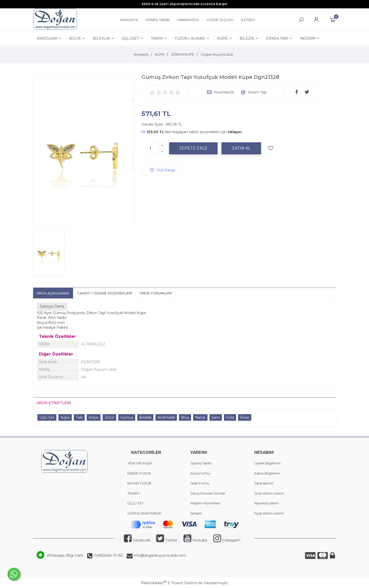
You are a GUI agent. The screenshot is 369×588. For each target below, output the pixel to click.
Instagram (227, 540)
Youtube (195, 540)
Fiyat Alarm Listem (269, 513)
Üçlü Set (47, 417)
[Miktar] (150, 148)
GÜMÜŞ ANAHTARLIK (144, 513)
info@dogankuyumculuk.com (159, 555)
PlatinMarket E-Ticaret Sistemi (169, 583)
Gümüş (127, 417)
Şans (216, 417)
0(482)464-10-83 (108, 555)
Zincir (109, 417)
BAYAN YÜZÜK (139, 483)
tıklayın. (235, 132)
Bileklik (145, 417)
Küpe (65, 417)
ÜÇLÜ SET (136, 503)
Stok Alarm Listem (269, 493)
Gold (230, 417)
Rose (245, 417)
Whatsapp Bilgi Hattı (65, 555)
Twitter (167, 540)
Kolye (94, 417)
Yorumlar (224, 92)
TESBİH (133, 493)
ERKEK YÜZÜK (140, 473)
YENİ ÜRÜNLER (140, 463)
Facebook (137, 540)
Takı (79, 417)
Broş (185, 417)
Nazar (200, 417)
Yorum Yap (257, 92)
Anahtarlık (166, 417)
